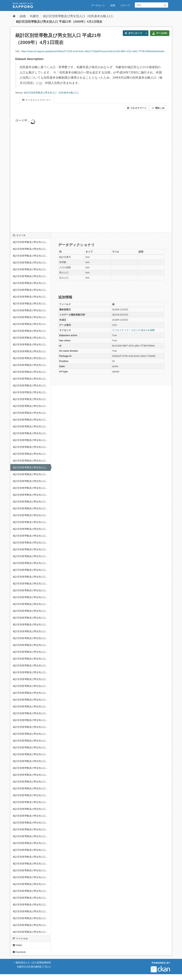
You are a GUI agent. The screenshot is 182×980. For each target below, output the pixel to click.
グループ (125, 5)
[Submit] (165, 5)
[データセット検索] (151, 5)
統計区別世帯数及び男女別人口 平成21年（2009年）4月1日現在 (59, 22)
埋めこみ (158, 108)
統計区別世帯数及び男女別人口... (30, 242)
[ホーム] (14, 16)
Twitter (18, 945)
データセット (98, 5)
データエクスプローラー (37, 100)
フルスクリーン (137, 108)
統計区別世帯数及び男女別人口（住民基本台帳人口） (79, 16)
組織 (113, 5)
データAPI (160, 33)
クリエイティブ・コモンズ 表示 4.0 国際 (133, 330)
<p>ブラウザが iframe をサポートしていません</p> (91, 171)
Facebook (19, 952)
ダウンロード (134, 33)
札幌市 (34, 16)
